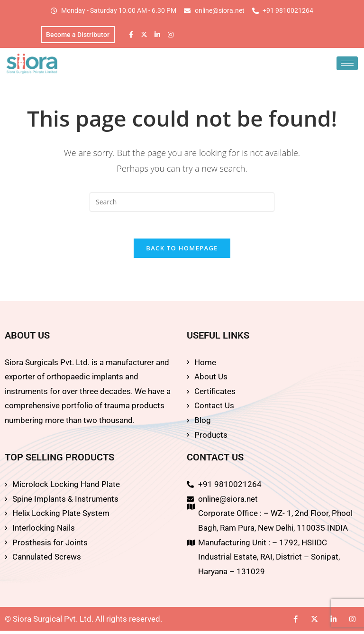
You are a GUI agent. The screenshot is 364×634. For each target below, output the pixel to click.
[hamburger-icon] (347, 64)
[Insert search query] (182, 203)
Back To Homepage (182, 251)
